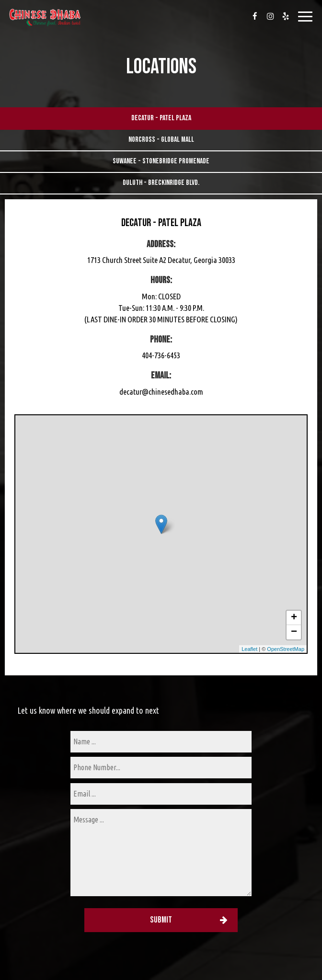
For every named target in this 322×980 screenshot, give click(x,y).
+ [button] (294, 618)
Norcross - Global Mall (161, 140)
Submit (161, 920)
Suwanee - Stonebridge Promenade (161, 161)
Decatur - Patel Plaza (161, 118)
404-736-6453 (161, 355)
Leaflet (249, 649)
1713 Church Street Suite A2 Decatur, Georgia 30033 (161, 260)
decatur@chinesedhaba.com (161, 392)
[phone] (161, 768)
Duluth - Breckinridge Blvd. (161, 183)
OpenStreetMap (286, 649)
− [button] (294, 632)
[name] (161, 742)
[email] (161, 794)
